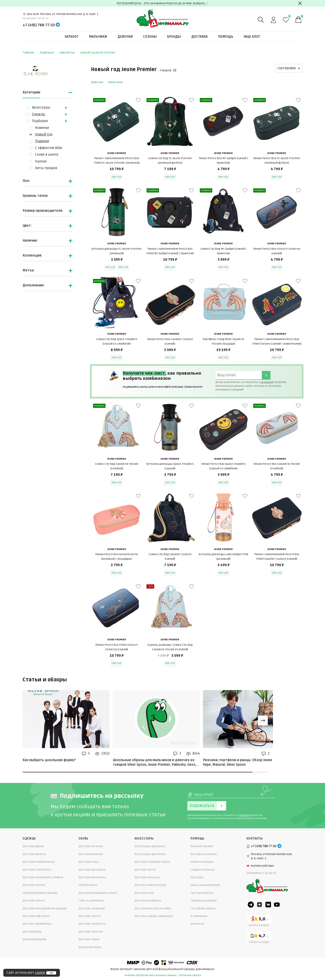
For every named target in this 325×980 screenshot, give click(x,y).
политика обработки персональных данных (150, 975)
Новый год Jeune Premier (98, 53)
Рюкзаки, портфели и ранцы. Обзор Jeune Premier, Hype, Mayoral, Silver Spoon (244, 762)
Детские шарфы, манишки (154, 916)
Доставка (199, 37)
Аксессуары (41, 108)
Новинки (42, 128)
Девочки (125, 37)
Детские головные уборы (152, 862)
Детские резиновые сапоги (98, 893)
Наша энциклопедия (205, 885)
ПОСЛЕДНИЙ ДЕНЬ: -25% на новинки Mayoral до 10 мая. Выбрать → (163, 3)
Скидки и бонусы (203, 870)
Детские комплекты (37, 870)
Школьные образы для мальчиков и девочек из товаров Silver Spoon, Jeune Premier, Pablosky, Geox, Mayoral (155, 763)
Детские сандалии (92, 908)
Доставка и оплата (204, 854)
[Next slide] (263, 721)
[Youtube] (277, 905)
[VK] (268, 905)
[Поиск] (261, 20)
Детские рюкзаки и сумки (153, 908)
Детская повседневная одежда (44, 908)
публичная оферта (190, 975)
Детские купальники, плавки (43, 877)
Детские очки (144, 893)
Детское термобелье (37, 924)
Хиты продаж (46, 168)
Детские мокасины (92, 877)
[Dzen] (260, 905)
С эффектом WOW (49, 148)
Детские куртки (34, 885)
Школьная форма (35, 939)
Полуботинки (88, 885)
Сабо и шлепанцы (91, 901)
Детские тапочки (91, 932)
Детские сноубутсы (92, 924)
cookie (40, 973)
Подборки (49, 53)
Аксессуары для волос (150, 846)
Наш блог (252, 37)
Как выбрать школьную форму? (49, 760)
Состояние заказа (203, 908)
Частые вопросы (202, 893)
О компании (199, 916)
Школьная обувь (90, 947)
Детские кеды (89, 862)
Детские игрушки (147, 877)
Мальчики (98, 37)
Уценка (41, 161)
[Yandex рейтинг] (259, 921)
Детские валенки (91, 854)
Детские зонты (145, 870)
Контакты (197, 924)
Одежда (38, 114)
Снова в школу (47, 155)
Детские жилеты (35, 854)
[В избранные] (138, 100)
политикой (267, 382)
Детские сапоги (90, 916)
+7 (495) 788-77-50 (39, 25)
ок (51, 973)
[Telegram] (58, 25)
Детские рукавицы (148, 901)
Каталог (72, 37)
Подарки (42, 141)
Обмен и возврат (202, 862)
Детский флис (32, 932)
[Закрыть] (300, 3)
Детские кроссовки (92, 870)
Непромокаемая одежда (40, 893)
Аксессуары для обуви (150, 854)
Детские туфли (89, 939)
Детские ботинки (91, 846)
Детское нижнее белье (150, 885)
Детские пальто (34, 901)
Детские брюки (33, 846)
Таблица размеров (204, 901)
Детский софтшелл (36, 916)
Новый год (69, 53)
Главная (30, 53)
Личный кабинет (202, 846)
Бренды (174, 37)
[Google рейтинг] (259, 938)
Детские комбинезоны (39, 862)
